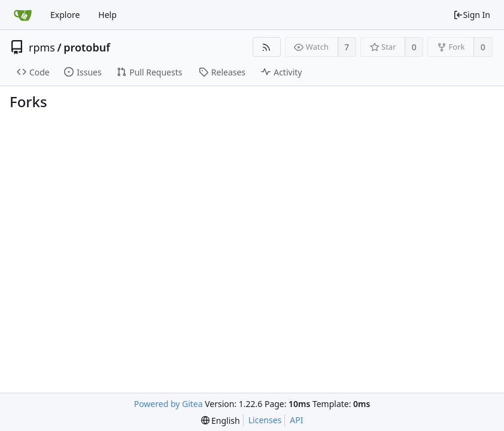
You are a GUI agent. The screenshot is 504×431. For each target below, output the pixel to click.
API (296, 420)
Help (107, 15)
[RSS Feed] (267, 47)
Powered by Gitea (168, 404)
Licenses (265, 420)
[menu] (221, 421)
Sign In (472, 15)
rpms (42, 47)
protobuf (87, 47)
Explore (65, 15)
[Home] (23, 15)
